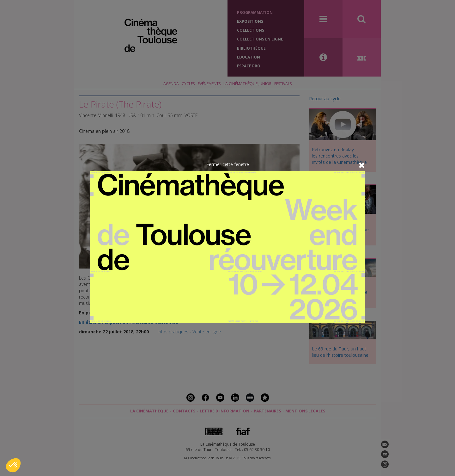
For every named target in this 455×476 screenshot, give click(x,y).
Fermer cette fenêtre (228, 164)
